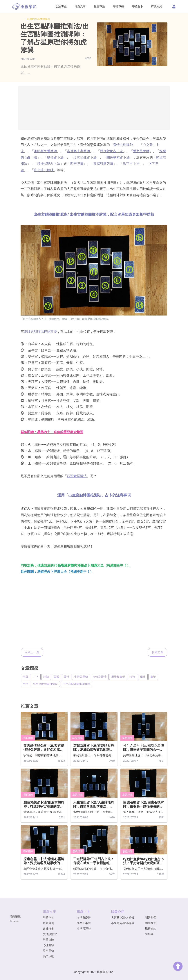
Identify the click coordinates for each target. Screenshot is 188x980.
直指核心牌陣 (44, 170)
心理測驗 (48, 945)
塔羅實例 (48, 923)
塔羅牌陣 (28, 738)
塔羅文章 (80, 6)
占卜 (36, 677)
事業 (153, 677)
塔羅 (26, 677)
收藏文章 (158, 652)
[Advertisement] (94, 108)
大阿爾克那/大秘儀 (123, 918)
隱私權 (149, 934)
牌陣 (46, 677)
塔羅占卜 (138, 6)
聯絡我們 (151, 923)
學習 (56, 677)
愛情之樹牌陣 (123, 145)
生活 (26, 684)
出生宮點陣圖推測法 (45, 684)
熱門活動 (48, 956)
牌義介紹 (157, 6)
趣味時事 (48, 929)
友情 (133, 677)
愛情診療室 (50, 934)
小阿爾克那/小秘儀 (123, 923)
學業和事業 (118, 677)
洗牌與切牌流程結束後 (40, 331)
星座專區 (99, 6)
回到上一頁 (32, 652)
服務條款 (151, 929)
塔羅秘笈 (48, 918)
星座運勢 (48, 951)
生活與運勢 (81, 677)
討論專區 (61, 6)
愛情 (67, 677)
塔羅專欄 (118, 6)
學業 (143, 677)
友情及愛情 (100, 677)
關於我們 (151, 917)
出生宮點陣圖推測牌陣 (76, 684)
